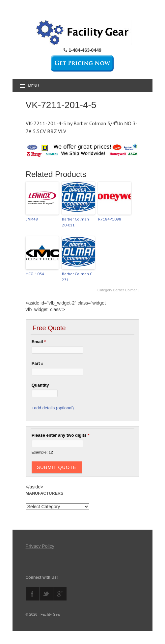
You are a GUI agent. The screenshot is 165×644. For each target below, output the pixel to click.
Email (39, 342)
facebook (32, 594)
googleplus (60, 594)
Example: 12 (42, 452)
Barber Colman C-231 (78, 277)
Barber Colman (125, 290)
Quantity (40, 385)
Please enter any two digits (61, 435)
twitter (46, 594)
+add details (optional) (53, 408)
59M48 (32, 219)
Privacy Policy (40, 546)
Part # (38, 363)
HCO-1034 (35, 274)
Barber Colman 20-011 (75, 222)
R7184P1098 (110, 219)
